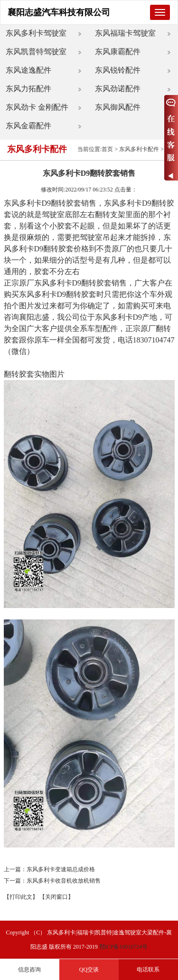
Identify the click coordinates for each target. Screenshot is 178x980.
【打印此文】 (21, 897)
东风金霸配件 (28, 126)
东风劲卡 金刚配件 (37, 107)
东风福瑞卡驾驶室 (125, 33)
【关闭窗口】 (56, 897)
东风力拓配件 (28, 89)
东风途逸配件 (28, 70)
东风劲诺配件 (118, 89)
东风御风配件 (118, 107)
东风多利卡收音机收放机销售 (64, 881)
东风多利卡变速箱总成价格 (61, 869)
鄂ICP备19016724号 (124, 947)
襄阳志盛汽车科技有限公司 (59, 12)
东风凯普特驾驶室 (36, 52)
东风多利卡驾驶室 (36, 33)
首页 (107, 149)
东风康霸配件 (118, 52)
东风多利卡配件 (139, 149)
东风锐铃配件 (118, 70)
